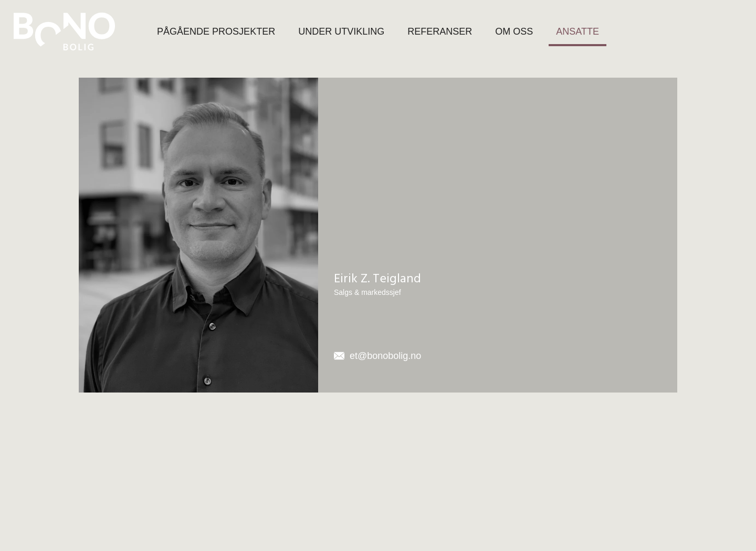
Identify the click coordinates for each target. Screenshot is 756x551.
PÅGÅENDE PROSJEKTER (216, 31)
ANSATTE (577, 31)
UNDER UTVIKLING (341, 31)
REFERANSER (440, 31)
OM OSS (514, 31)
